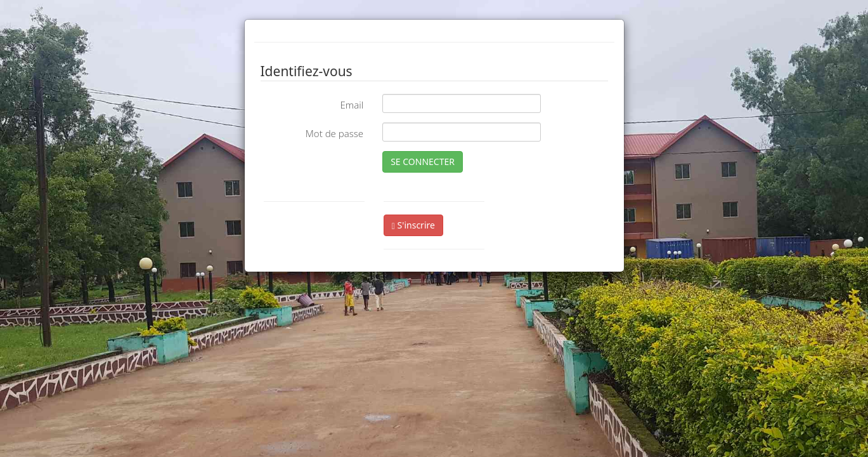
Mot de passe (334, 133)
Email (352, 105)
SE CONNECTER (423, 162)
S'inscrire (413, 225)
